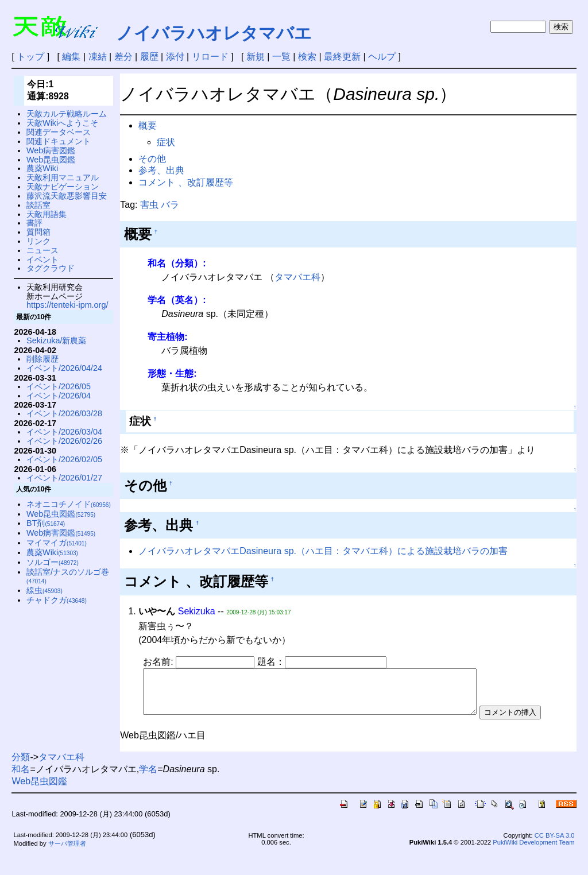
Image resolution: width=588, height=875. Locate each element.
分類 (21, 778)
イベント (42, 260)
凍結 (98, 57)
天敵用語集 (47, 214)
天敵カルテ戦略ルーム (67, 114)
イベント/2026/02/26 (64, 441)
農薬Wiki (42, 168)
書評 (34, 223)
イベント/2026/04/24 (64, 368)
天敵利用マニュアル (63, 177)
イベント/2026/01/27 (64, 478)
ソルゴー (53, 562)
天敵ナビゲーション (63, 187)
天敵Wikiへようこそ (62, 123)
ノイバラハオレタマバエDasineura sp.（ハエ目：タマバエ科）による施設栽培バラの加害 (323, 551)
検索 (307, 57)
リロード (210, 57)
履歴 (149, 57)
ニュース (42, 250)
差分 (123, 57)
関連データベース (59, 132)
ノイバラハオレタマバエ (214, 33)
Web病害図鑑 (51, 150)
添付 (175, 57)
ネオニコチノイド (69, 504)
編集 (71, 57)
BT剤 (46, 523)
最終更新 (342, 57)
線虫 (45, 590)
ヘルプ (382, 57)
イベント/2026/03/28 (64, 413)
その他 (152, 159)
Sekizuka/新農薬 (56, 340)
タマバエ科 (297, 277)
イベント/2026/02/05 (64, 459)
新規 (256, 57)
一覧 (281, 57)
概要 (148, 125)
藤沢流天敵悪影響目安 (67, 196)
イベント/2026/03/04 (64, 432)
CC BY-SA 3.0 (555, 857)
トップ (30, 57)
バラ (170, 205)
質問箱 (38, 232)
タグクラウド (51, 268)
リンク (38, 241)
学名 (148, 790)
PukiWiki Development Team (533, 864)
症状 (166, 142)
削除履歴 (42, 359)
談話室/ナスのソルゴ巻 (68, 576)
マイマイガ (57, 543)
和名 (21, 790)
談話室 (38, 205)
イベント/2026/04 (59, 396)
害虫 (149, 205)
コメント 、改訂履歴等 (185, 182)
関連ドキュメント (59, 141)
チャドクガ (57, 600)
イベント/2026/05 (59, 386)
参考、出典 (161, 170)
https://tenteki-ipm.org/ (67, 305)
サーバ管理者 (67, 864)
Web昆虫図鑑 (51, 160)
